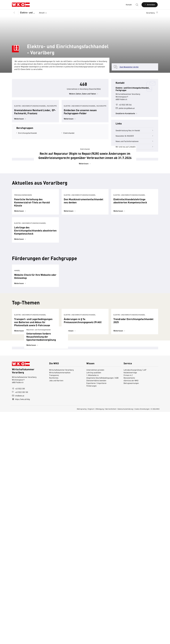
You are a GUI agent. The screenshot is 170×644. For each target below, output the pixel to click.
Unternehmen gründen (95, 602)
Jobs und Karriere (56, 613)
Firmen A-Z (128, 607)
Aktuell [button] (43, 13)
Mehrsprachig (82, 641)
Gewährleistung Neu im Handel (135, 130)
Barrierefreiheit (111, 641)
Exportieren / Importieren (96, 615)
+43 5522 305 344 (124, 105)
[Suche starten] (137, 5)
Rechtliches (54, 610)
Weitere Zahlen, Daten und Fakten (84, 102)
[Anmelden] (150, 5)
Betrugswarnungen (131, 615)
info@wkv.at (18, 628)
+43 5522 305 (18, 621)
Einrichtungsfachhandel (28, 165)
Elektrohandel (69, 165)
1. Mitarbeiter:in (93, 607)
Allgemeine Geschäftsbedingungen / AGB (102, 610)
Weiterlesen (20, 150)
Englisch (91, 641)
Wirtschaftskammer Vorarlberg (61, 602)
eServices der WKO (131, 613)
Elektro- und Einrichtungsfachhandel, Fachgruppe (28, 12)
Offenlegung (100, 641)
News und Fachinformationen (135, 141)
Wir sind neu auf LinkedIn (135, 147)
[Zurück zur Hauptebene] (14, 13)
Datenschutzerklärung (125, 641)
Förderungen (91, 618)
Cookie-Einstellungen (142, 641)
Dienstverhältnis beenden (96, 613)
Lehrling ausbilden (94, 605)
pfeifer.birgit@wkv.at (125, 108)
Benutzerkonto (129, 610)
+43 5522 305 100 (20, 624)
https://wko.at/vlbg (21, 631)
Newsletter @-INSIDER (135, 136)
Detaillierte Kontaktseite (127, 113)
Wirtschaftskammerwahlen (60, 605)
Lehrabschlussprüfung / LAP (135, 602)
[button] (152, 13)
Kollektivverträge (130, 605)
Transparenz (54, 607)
